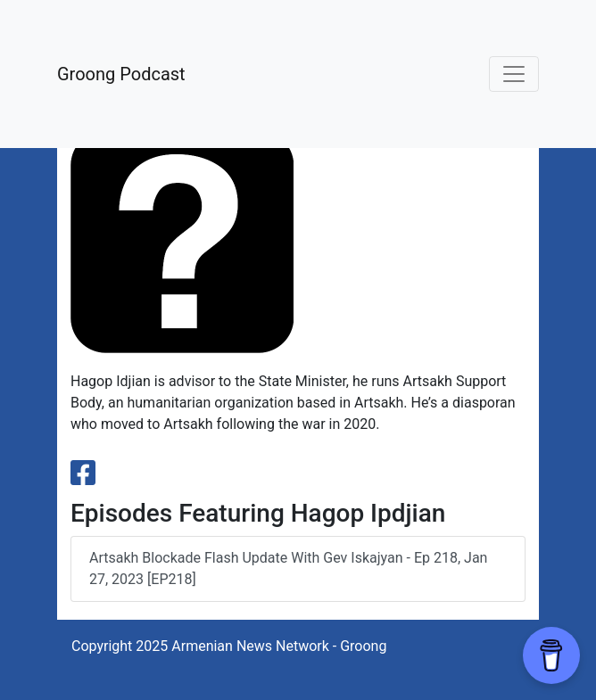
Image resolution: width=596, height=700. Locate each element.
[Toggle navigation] (514, 74)
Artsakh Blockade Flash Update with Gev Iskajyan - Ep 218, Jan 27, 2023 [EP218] (288, 568)
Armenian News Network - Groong (279, 646)
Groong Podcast (121, 74)
